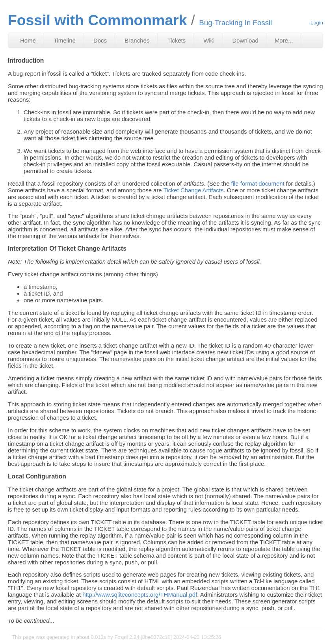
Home (28, 40)
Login (317, 23)
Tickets (176, 40)
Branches (137, 40)
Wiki (209, 40)
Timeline (65, 40)
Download (245, 40)
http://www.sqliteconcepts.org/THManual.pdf (140, 595)
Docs (100, 40)
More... (284, 40)
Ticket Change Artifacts (194, 190)
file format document (258, 183)
